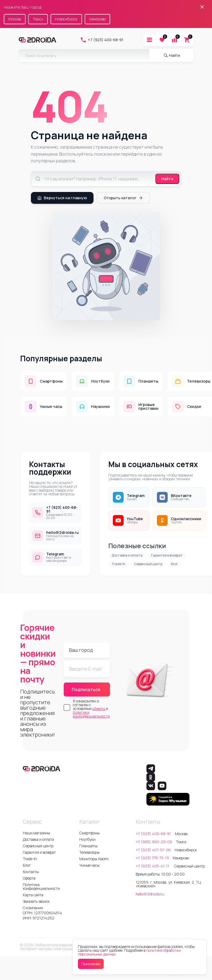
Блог (175, 564)
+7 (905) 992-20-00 (154, 842)
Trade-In (118, 564)
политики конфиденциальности (91, 714)
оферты (99, 708)
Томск (38, 19)
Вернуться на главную (62, 198)
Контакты (31, 872)
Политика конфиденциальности (41, 886)
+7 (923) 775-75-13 (152, 858)
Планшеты (88, 846)
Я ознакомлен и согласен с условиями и (91, 709)
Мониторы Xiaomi (94, 859)
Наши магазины (36, 833)
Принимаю (91, 964)
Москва (15, 19)
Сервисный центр (148, 564)
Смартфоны (89, 833)
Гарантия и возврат (167, 555)
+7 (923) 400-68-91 (102, 40)
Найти (167, 179)
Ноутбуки (87, 839)
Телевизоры (89, 852)
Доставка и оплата (127, 555)
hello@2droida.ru (150, 894)
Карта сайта (33, 895)
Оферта (29, 878)
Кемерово (97, 19)
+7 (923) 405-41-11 (153, 866)
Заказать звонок (36, 901)
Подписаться (86, 689)
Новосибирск (66, 19)
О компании (33, 908)
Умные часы (89, 865)
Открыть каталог (123, 198)
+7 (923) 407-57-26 (153, 850)
